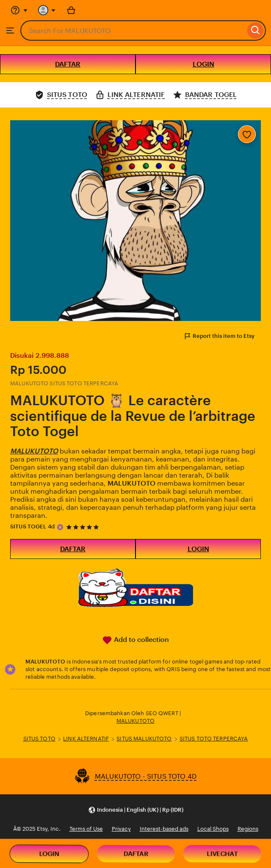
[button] (136, 810)
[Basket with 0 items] (71, 10)
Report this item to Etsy (219, 336)
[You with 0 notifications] (47, 10)
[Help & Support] (19, 10)
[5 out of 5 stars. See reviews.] (84, 527)
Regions (248, 829)
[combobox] (133, 30)
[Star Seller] (60, 527)
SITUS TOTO (39, 739)
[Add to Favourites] (247, 134)
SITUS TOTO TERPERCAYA (214, 739)
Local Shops (213, 829)
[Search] (256, 30)
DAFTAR (68, 64)
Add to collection (135, 640)
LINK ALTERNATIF (86, 739)
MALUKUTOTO (135, 721)
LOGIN (203, 64)
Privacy (121, 829)
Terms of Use (86, 829)
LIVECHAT (222, 854)
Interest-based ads (164, 829)
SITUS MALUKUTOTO (144, 739)
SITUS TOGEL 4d (32, 527)
